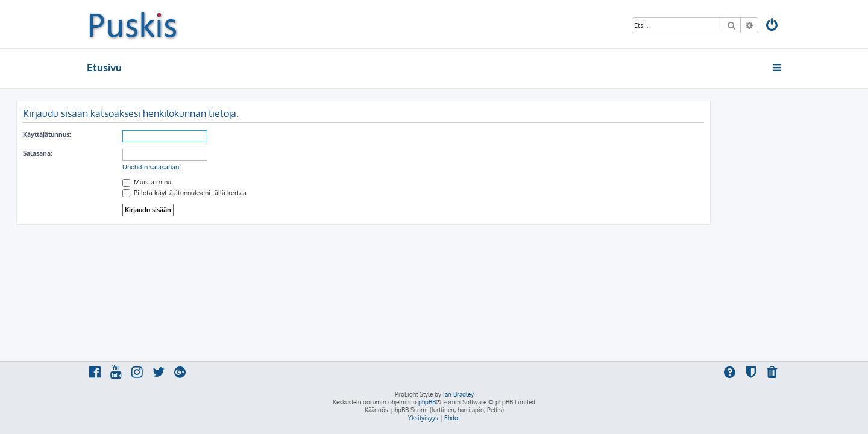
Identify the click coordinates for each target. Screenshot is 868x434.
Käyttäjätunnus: (117, 134)
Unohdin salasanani (222, 167)
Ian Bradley (458, 394)
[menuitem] (773, 26)
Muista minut (219, 182)
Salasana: (108, 153)
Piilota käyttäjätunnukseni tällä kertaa (255, 193)
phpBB (427, 402)
